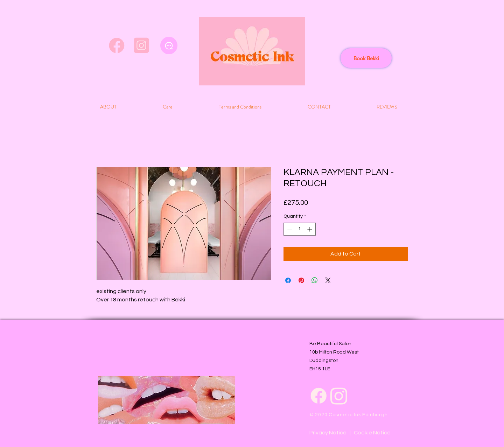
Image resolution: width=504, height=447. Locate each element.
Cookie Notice (372, 433)
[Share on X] (328, 280)
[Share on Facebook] (288, 280)
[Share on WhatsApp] (315, 280)
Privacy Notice (328, 433)
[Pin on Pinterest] (301, 280)
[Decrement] (289, 229)
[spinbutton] (300, 229)
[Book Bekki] (366, 58)
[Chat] (169, 46)
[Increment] (310, 229)
